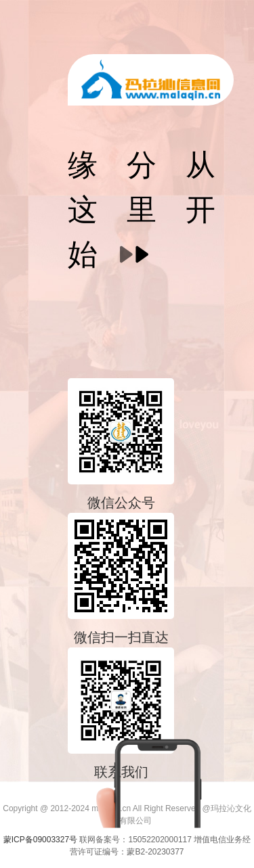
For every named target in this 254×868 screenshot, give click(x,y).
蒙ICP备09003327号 (42, 840)
